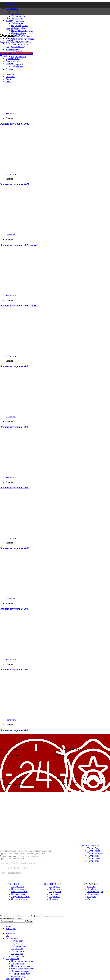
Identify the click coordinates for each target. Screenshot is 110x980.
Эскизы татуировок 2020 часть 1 (19, 245)
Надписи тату (56, 889)
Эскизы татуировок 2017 (15, 487)
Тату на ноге (17, 19)
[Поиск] (12, 921)
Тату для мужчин (19, 26)
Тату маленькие (19, 57)
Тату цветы (17, 52)
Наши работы (94, 894)
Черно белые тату (20, 892)
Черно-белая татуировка (23, 39)
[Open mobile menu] (3, 56)
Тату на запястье (19, 16)
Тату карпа (54, 897)
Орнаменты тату (19, 899)
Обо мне (91, 886)
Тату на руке (93, 861)
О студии (92, 897)
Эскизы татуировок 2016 (15, 548)
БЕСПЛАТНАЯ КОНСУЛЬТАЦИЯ (17, 53)
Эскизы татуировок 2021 (15, 184)
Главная (4, 42)
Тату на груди (94, 851)
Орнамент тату (18, 46)
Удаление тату (18, 36)
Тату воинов (17, 67)
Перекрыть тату (19, 31)
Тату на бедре (18, 956)
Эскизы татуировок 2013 (15, 730)
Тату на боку (93, 848)
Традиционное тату (20, 44)
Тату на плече (18, 21)
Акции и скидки (95, 892)
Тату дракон (17, 64)
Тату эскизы (17, 23)
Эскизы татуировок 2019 (15, 366)
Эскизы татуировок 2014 (15, 670)
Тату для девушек (20, 28)
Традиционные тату (21, 897)
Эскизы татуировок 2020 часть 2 (19, 306)
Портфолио (15, 42)
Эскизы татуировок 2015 (15, 609)
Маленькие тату (57, 894)
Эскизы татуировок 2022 (15, 124)
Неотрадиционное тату (22, 961)
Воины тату (55, 899)
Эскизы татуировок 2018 (15, 427)
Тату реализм (18, 886)
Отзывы (91, 899)
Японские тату (18, 894)
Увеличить (11, 113)
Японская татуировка (21, 41)
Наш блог (92, 889)
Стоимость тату (19, 33)
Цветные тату (18, 889)
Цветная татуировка (21, 966)
